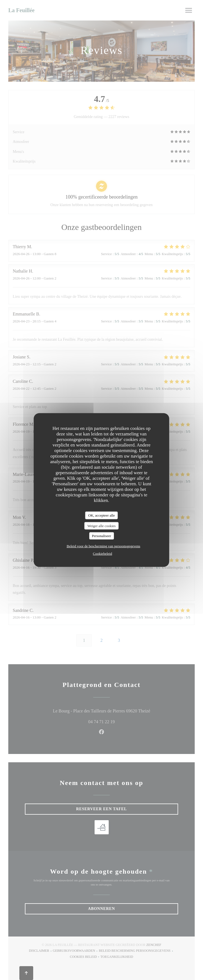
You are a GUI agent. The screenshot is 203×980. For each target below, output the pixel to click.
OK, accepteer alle (101, 515)
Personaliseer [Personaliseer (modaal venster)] (101, 536)
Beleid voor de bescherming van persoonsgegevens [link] (103, 546)
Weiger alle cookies (101, 526)
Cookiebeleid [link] (102, 553)
